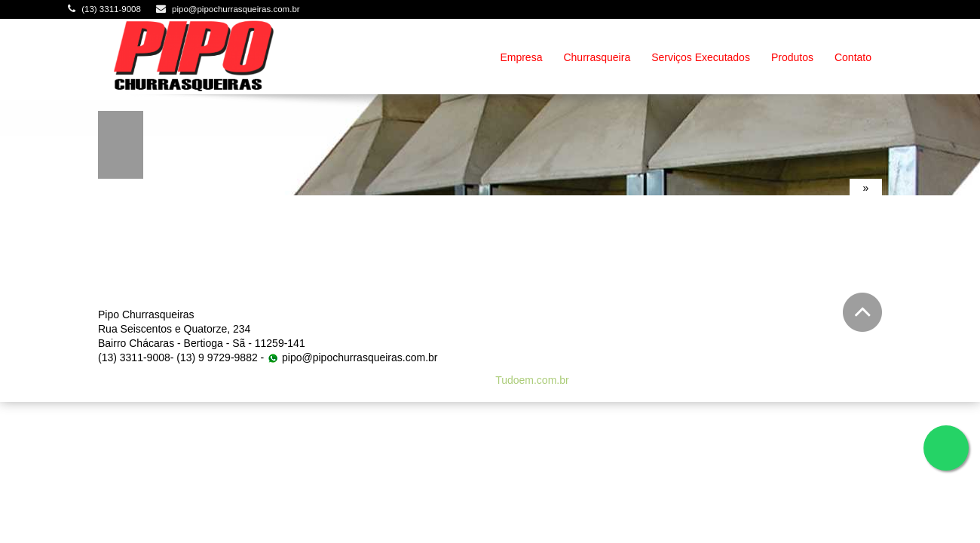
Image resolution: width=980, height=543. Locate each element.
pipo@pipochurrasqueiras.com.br (236, 9)
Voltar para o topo (862, 312)
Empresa (521, 57)
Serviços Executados (701, 57)
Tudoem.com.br (532, 380)
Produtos (792, 57)
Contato (853, 57)
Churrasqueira (597, 57)
